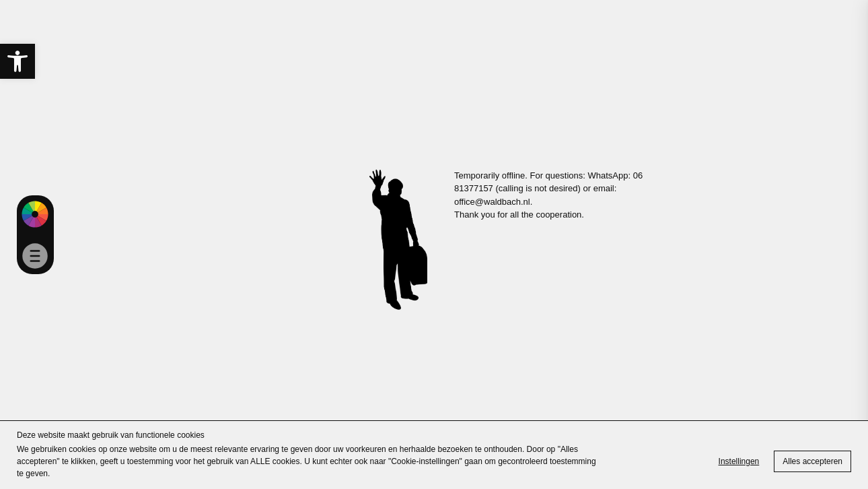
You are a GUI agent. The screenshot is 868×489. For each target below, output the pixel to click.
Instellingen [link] (739, 461)
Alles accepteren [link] (812, 461)
